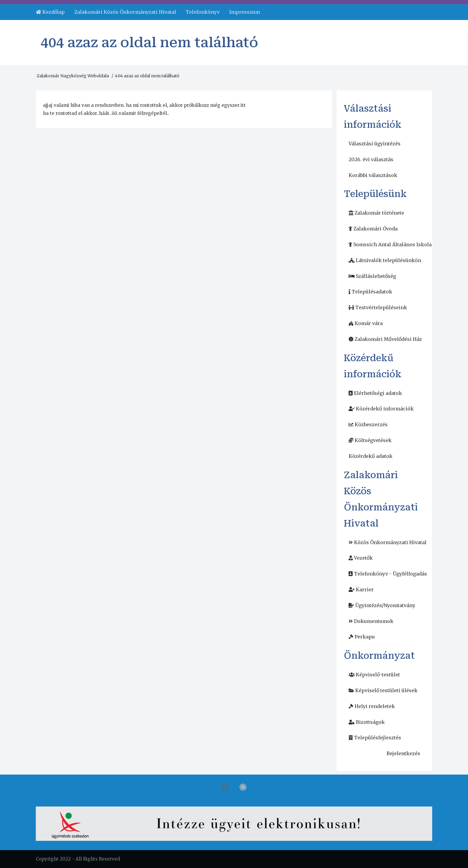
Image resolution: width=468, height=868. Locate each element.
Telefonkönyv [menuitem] (203, 12)
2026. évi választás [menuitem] (371, 159)
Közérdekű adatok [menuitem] (371, 456)
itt (243, 105)
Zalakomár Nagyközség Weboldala (73, 76)
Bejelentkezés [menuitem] (403, 753)
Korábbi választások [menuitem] (373, 175)
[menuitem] (50, 12)
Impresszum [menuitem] (245, 12)
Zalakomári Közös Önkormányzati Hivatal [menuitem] (125, 12)
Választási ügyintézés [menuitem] (375, 144)
